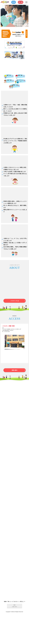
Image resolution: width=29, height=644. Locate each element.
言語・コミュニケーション (21, 81)
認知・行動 (9, 80)
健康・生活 (9, 75)
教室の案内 (15, 370)
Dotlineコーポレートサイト (15, 606)
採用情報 (14, 2)
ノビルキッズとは (15, 301)
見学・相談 (21, 2)
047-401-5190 (7, 332)
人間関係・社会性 (15, 85)
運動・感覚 (20, 75)
